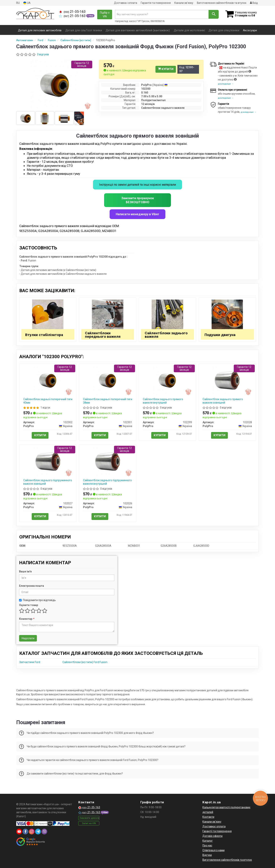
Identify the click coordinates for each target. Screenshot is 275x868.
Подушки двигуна (220, 335)
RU (18, 3)
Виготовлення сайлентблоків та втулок (222, 3)
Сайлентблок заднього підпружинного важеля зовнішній (48, 482)
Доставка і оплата (126, 3)
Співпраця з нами (214, 850)
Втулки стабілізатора (44, 335)
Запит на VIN (89, 823)
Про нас (207, 845)
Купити (166, 69)
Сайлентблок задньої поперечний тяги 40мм (48, 401)
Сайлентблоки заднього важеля (166, 335)
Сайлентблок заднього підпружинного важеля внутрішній (107, 482)
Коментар (27, 619)
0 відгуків (43, 54)
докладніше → (226, 84)
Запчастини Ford (30, 662)
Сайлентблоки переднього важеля (103, 335)
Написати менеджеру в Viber (137, 214)
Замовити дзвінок (89, 818)
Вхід (254, 3)
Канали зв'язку (184, 3)
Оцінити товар (29, 605)
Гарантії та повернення (217, 831)
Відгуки (207, 855)
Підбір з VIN (105, 15)
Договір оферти (212, 836)
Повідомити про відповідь (37, 600)
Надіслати (28, 638)
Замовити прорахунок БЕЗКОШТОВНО (138, 200)
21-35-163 (72, 12)
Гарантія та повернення (156, 3)
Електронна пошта (32, 586)
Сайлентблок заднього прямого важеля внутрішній (163, 401)
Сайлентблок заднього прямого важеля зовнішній (223, 401)
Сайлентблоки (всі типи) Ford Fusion (85, 662)
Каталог (208, 841)
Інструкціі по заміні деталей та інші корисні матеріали (137, 185)
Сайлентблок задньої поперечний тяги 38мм (108, 401)
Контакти (208, 817)
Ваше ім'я (25, 571)
